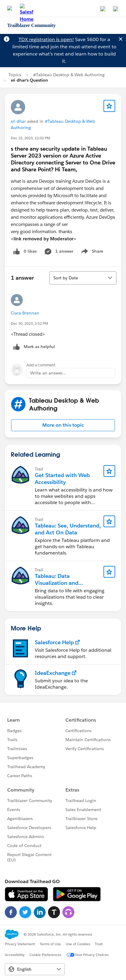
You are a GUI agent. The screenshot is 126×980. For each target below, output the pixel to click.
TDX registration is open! (46, 39)
